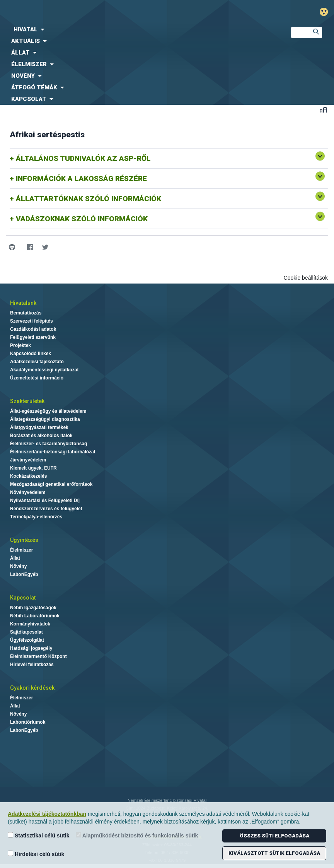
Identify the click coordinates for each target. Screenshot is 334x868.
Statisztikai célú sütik (39, 835)
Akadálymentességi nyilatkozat (44, 370)
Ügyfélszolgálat (27, 640)
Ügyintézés (24, 540)
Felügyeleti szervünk (33, 337)
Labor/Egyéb (24, 574)
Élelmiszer (21, 550)
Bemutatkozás (26, 313)
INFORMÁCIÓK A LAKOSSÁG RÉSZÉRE (81, 179)
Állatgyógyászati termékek (39, 427)
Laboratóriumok (28, 722)
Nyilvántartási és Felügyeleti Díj (45, 501)
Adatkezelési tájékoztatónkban (47, 814)
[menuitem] (139, 29)
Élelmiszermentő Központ (38, 656)
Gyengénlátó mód (327, 12)
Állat (15, 558)
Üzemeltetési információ (37, 378)
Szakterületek (27, 401)
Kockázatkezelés (28, 476)
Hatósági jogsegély (31, 648)
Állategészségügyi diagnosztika (45, 419)
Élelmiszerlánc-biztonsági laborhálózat (53, 452)
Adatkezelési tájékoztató (37, 362)
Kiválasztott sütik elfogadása (274, 853)
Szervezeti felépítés (32, 321)
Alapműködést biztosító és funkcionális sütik (137, 835)
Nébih (111, 12)
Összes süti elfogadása (274, 836)
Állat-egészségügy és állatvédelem (48, 411)
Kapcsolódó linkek (31, 354)
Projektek (20, 345)
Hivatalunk (23, 303)
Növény (18, 566)
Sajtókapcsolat (26, 632)
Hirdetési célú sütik (36, 854)
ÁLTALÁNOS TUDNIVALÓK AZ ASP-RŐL (83, 158)
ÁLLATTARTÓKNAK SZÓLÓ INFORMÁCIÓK (89, 199)
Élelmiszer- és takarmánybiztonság (49, 444)
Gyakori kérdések (32, 688)
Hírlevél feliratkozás (32, 665)
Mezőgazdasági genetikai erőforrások (51, 484)
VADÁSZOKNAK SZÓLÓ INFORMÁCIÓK (82, 219)
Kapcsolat (23, 598)
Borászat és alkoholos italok (41, 436)
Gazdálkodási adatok (33, 329)
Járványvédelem (28, 460)
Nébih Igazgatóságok (33, 608)
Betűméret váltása (323, 110)
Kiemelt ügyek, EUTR (33, 468)
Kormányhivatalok (30, 624)
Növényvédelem (28, 492)
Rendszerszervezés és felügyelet (46, 509)
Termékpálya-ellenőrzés (36, 517)
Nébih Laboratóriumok (35, 616)
